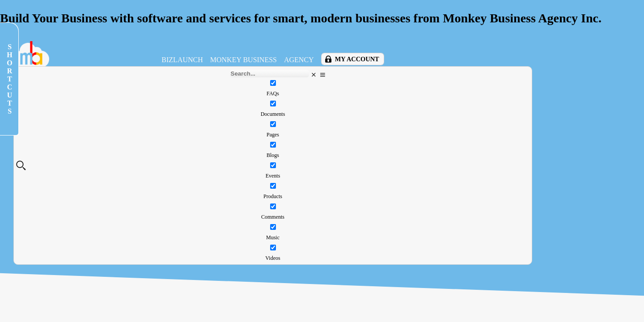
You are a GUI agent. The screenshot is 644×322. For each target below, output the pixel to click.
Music (273, 237)
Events (273, 176)
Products (273, 196)
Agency (299, 60)
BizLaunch (182, 60)
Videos (273, 258)
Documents (273, 114)
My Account (357, 59)
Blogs (273, 155)
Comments (273, 217)
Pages (273, 135)
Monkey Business (244, 60)
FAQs (273, 93)
